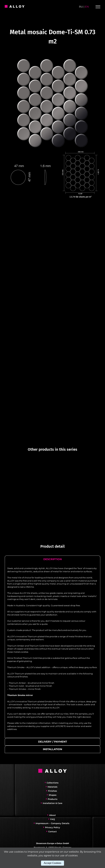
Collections (53, 783)
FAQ (53, 819)
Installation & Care (52, 803)
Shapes (53, 795)
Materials (52, 787)
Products (53, 799)
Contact (52, 831)
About (52, 815)
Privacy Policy (53, 827)
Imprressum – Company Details (52, 823)
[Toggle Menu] (98, 7)
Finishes (52, 791)
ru (81, 7)
